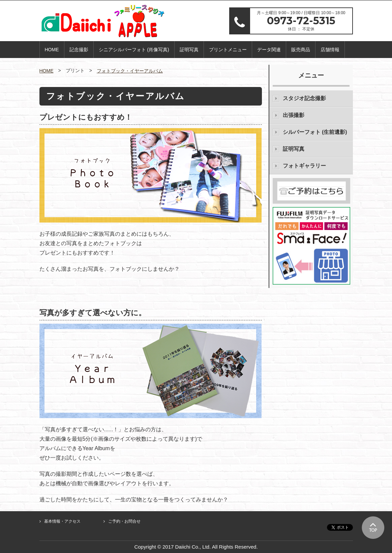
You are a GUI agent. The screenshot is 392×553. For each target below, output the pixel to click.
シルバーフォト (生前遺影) (315, 132)
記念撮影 (79, 50)
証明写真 (189, 50)
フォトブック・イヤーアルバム (130, 71)
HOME (52, 50)
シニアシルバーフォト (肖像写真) (134, 50)
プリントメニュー (228, 50)
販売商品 (301, 50)
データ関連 (269, 50)
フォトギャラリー (304, 166)
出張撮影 (294, 115)
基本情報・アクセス (62, 521)
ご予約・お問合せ (124, 521)
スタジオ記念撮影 (304, 98)
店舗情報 (330, 50)
